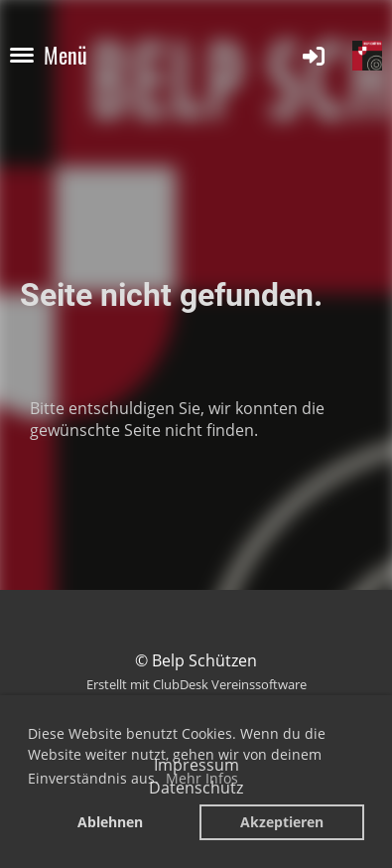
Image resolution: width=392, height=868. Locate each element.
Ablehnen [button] (110, 822)
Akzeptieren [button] (282, 822)
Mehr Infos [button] (202, 778)
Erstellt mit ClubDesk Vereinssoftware (196, 684)
